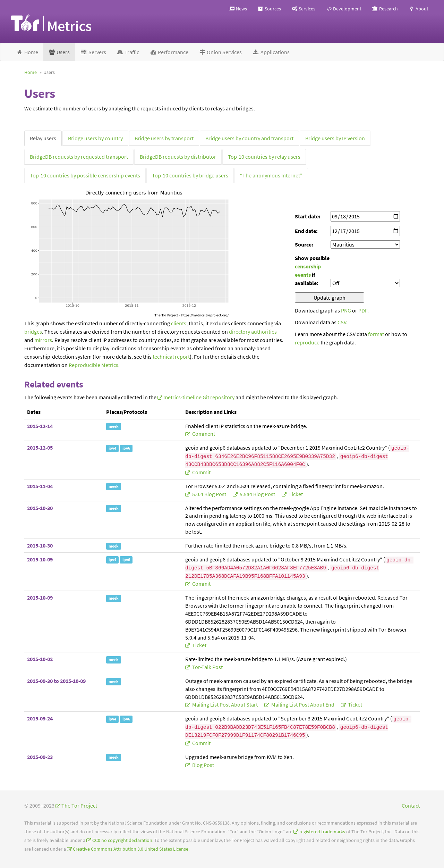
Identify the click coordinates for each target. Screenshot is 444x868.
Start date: (308, 216)
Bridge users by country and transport (249, 138)
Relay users (43, 138)
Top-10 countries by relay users (264, 157)
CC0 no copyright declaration (122, 840)
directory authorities (253, 332)
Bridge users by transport (164, 138)
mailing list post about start (225, 704)
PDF (363, 310)
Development (344, 9)
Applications (271, 52)
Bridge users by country (95, 138)
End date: (306, 231)
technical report (171, 357)
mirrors (43, 340)
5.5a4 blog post (257, 494)
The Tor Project (79, 806)
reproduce (307, 342)
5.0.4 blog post (209, 494)
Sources (269, 9)
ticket (295, 494)
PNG (346, 310)
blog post (203, 765)
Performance (169, 52)
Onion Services (220, 52)
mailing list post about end (303, 704)
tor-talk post (207, 667)
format (376, 334)
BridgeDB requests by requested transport (79, 157)
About (418, 9)
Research (385, 9)
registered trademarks (322, 832)
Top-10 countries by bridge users (190, 175)
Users (59, 52)
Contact (411, 806)
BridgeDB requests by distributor (178, 157)
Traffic (128, 52)
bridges (33, 332)
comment (203, 434)
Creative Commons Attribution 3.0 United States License (131, 849)
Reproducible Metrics (93, 365)
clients (179, 323)
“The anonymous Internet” (271, 175)
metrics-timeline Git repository (199, 397)
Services (303, 9)
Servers (93, 52)
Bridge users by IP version (335, 138)
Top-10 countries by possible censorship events (85, 175)
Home (27, 52)
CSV (342, 322)
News (238, 9)
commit (201, 472)
